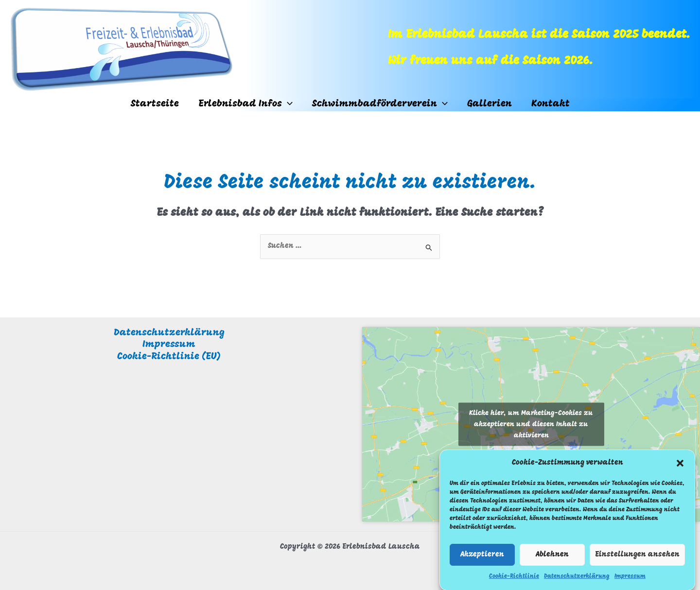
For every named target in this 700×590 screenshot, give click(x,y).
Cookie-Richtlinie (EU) (169, 357)
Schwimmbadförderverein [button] (380, 104)
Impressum (630, 579)
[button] (680, 466)
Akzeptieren (482, 557)
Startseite (155, 104)
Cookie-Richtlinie (514, 579)
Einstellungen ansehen (637, 557)
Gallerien (490, 104)
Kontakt (551, 104)
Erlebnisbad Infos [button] (245, 104)
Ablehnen (552, 557)
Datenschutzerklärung (577, 579)
